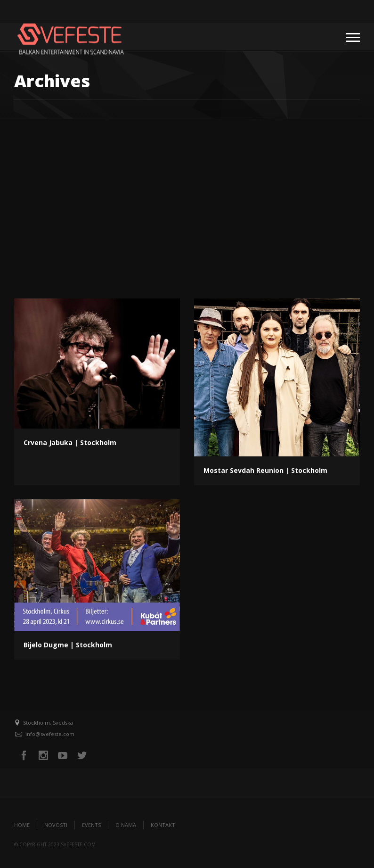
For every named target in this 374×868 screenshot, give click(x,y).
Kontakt (163, 825)
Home (22, 825)
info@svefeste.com (50, 734)
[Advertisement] (187, 190)
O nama (126, 825)
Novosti (56, 825)
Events (91, 825)
